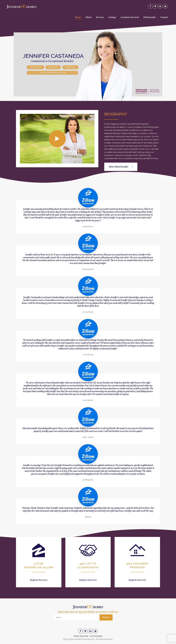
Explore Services (39, 580)
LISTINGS (53, 67)
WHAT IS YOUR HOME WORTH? (52, 73)
